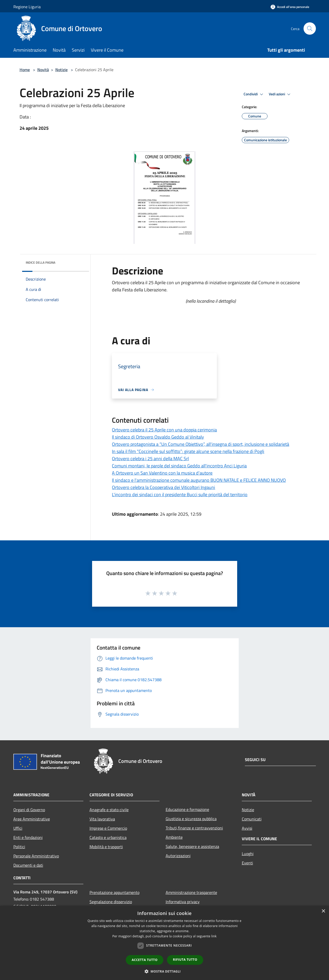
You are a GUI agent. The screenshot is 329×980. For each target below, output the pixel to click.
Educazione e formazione (187, 809)
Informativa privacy (183, 902)
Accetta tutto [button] (145, 960)
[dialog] (164, 943)
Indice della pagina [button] (41, 262)
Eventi (247, 863)
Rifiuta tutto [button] (185, 960)
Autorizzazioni (178, 856)
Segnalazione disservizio (111, 902)
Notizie (61, 70)
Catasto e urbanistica (108, 837)
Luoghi (248, 854)
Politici (19, 847)
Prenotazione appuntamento (114, 892)
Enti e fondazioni (28, 837)
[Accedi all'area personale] (290, 7)
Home (25, 70)
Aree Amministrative (32, 819)
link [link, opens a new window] (214, 936)
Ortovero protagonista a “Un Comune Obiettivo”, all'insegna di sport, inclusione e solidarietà (201, 444)
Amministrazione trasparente (191, 892)
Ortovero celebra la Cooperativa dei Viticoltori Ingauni (163, 487)
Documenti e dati (28, 865)
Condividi (254, 94)
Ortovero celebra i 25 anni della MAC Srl (150, 459)
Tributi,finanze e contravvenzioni (194, 828)
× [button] (323, 911)
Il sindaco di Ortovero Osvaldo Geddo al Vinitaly (158, 437)
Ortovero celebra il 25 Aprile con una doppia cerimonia (164, 430)
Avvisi (247, 828)
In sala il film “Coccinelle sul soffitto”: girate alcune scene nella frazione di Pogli (188, 451)
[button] (165, 971)
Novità (43, 70)
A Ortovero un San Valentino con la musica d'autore (162, 473)
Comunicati (252, 819)
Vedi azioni (280, 94)
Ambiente (174, 837)
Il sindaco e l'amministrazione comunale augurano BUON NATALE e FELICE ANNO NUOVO (199, 480)
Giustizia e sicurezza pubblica (191, 819)
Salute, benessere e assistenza (192, 846)
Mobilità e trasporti (106, 847)
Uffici (18, 828)
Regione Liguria (27, 7)
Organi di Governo (29, 810)
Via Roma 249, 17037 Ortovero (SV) (45, 892)
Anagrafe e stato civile (109, 810)
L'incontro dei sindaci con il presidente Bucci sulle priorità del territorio (180, 494)
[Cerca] (310, 29)
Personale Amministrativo (36, 856)
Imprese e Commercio (108, 828)
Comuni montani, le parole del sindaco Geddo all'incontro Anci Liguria (179, 466)
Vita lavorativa (102, 819)
